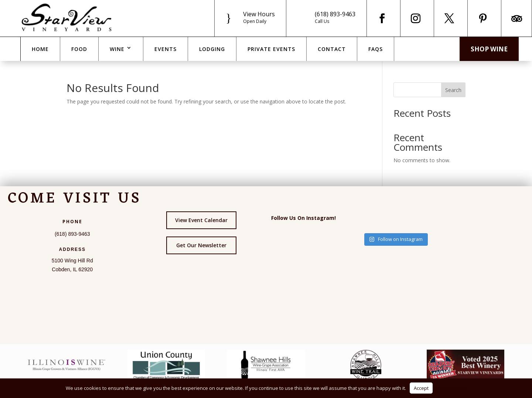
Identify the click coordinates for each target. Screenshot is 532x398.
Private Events (271, 49)
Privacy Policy (451, 388)
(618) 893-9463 (335, 14)
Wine (117, 49)
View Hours (259, 14)
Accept (421, 388)
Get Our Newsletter (201, 245)
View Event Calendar (201, 220)
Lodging (212, 49)
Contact (332, 49)
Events (166, 49)
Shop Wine (489, 49)
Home (40, 49)
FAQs (376, 49)
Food (79, 49)
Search (453, 90)
